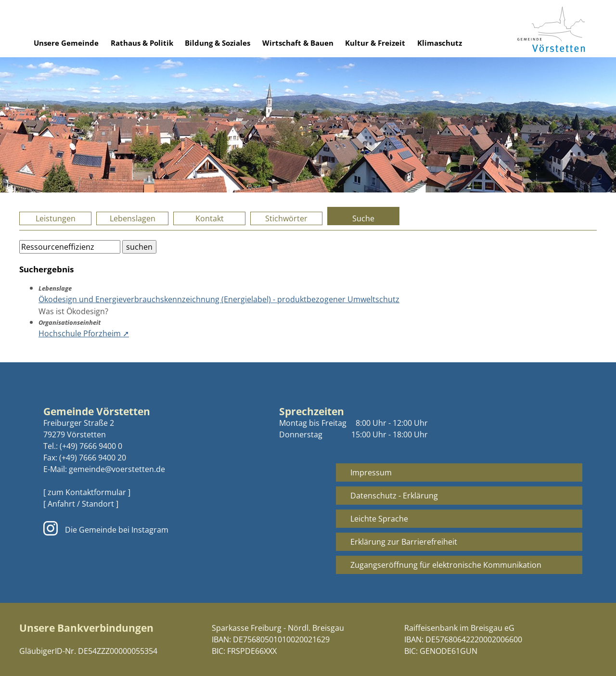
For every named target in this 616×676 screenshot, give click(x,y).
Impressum (371, 472)
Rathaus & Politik (142, 43)
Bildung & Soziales (218, 43)
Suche (363, 218)
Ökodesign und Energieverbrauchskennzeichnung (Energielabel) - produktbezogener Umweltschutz (219, 299)
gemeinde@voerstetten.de (117, 469)
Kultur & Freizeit (375, 43)
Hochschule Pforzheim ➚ (84, 333)
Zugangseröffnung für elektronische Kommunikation (446, 565)
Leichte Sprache (379, 519)
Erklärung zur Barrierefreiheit (404, 542)
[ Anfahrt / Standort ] (81, 504)
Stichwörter (286, 218)
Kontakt (210, 218)
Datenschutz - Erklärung (394, 496)
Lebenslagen (133, 218)
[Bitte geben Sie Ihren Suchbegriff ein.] (70, 247)
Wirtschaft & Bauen (298, 43)
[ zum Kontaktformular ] (87, 492)
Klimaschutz (440, 43)
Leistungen (56, 218)
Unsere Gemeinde (66, 43)
